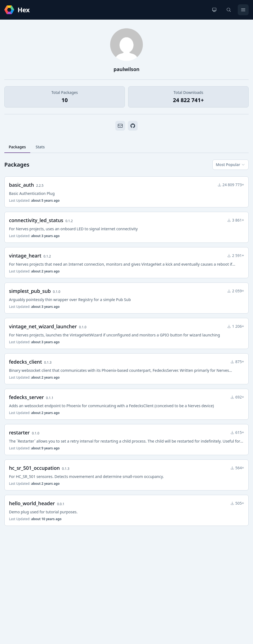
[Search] (229, 10)
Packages (17, 147)
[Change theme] (214, 10)
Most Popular (231, 165)
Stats (40, 147)
